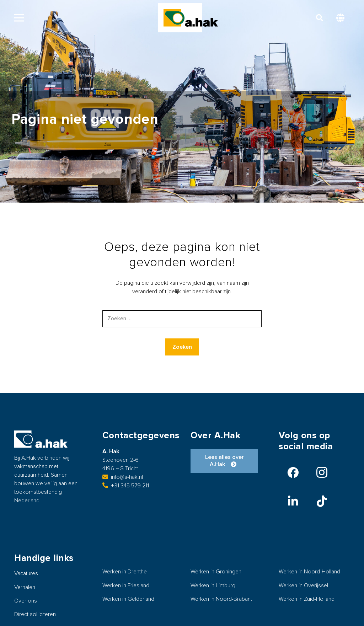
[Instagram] (322, 472)
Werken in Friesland (126, 585)
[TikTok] (322, 501)
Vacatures (26, 573)
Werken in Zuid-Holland (307, 599)
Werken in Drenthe (125, 572)
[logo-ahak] (191, 18)
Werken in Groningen (216, 572)
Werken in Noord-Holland (309, 572)
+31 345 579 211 (126, 486)
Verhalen (25, 587)
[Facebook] (293, 472)
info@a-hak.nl (123, 477)
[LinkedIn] (293, 501)
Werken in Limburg (213, 585)
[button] (19, 18)
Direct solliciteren (35, 614)
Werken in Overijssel (303, 585)
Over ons (26, 601)
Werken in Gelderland (128, 599)
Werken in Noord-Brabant (221, 599)
